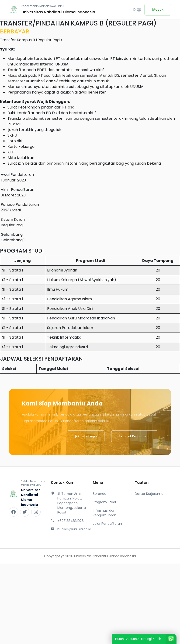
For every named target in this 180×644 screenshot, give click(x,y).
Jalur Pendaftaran (107, 524)
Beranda (100, 494)
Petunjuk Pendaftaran (135, 436)
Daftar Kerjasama (149, 494)
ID (137, 10)
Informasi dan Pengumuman (105, 513)
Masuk (158, 10)
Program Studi (104, 502)
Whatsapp (86, 436)
